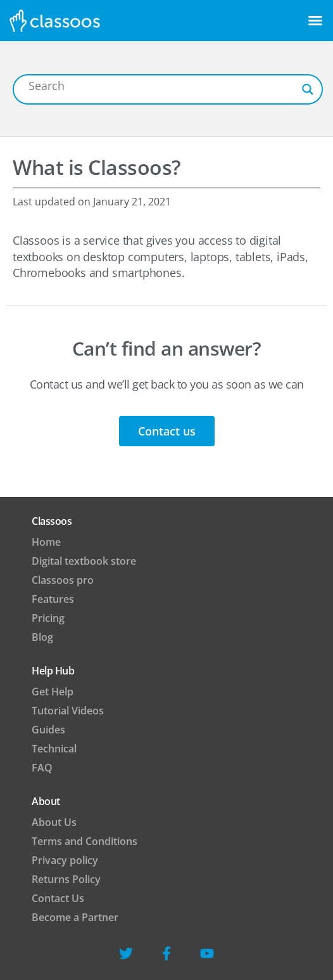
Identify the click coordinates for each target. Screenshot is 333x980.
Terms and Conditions (85, 841)
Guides (48, 730)
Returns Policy (66, 879)
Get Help (53, 692)
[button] (315, 20)
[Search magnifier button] (308, 89)
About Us (54, 822)
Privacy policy (65, 860)
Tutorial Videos (68, 711)
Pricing (48, 618)
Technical (54, 749)
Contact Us (58, 898)
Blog (42, 637)
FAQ (42, 768)
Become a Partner (75, 917)
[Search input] (162, 86)
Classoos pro (63, 580)
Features (53, 599)
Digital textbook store (84, 561)
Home (46, 542)
